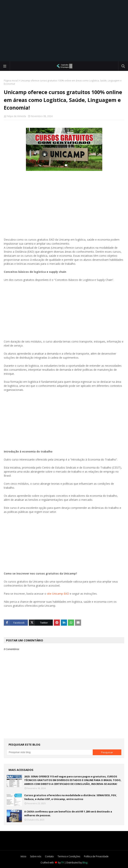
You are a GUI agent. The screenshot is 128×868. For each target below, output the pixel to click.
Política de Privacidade (96, 856)
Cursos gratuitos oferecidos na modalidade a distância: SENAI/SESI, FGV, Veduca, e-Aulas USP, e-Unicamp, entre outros (70, 797)
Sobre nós (36, 856)
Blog (85, 863)
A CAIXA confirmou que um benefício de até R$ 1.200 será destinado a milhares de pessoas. (68, 813)
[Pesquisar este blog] (50, 752)
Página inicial (11, 81)
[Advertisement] (64, 31)
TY (63, 863)
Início (23, 856)
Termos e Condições (69, 856)
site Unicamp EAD (58, 594)
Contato (49, 856)
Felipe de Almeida (16, 116)
